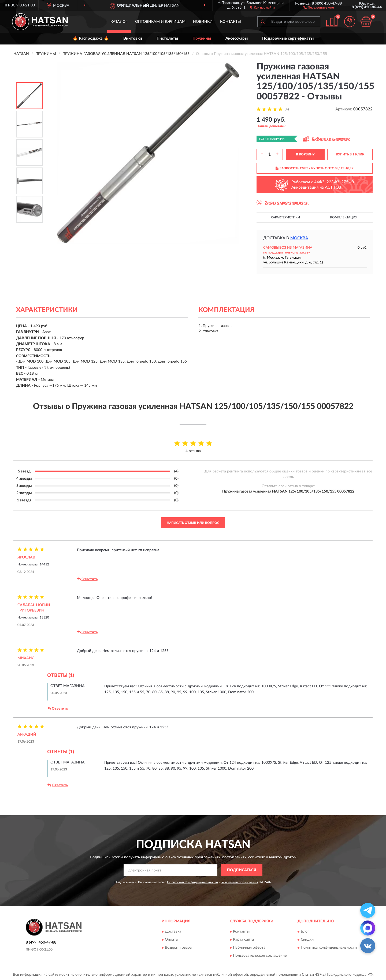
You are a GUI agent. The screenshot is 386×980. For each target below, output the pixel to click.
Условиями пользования (240, 882)
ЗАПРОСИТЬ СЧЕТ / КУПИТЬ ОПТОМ (315, 168)
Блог (305, 932)
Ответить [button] (87, 579)
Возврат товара (178, 948)
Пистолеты (167, 38)
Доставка (173, 932)
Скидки (307, 940)
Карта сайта (243, 940)
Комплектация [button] (344, 217)
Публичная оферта (249, 948)
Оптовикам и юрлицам (160, 22)
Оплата (171, 940)
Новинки (203, 22)
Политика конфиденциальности (329, 948)
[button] (319, 7)
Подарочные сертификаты (288, 38)
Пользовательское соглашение (260, 956)
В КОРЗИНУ (305, 154)
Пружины (202, 38)
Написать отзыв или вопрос (193, 523)
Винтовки (133, 38)
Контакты (231, 22)
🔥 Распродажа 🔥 (91, 38)
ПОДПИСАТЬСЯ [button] (242, 870)
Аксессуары (237, 38)
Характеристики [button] (285, 217)
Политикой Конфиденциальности (192, 882)
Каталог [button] (119, 22)
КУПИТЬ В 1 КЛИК (350, 154)
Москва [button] (299, 238)
